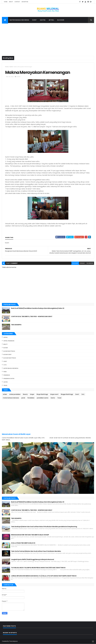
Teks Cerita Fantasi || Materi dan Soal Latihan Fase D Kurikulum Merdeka (36, 551)
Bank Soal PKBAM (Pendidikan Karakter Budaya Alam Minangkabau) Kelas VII (38, 308)
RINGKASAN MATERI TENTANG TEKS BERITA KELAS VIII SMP (30, 535)
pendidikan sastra (9, 379)
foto (5, 365)
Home (6, 2)
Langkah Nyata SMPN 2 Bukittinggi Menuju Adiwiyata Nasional (33, 559)
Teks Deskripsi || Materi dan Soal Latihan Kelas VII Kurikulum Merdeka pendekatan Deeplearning (44, 527)
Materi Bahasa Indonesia (19, 20)
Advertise (25, 2)
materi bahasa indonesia (11, 368)
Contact (17, 2)
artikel (6, 337)
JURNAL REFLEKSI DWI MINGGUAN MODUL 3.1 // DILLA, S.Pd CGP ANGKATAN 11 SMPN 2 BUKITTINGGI (44, 576)
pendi (5, 372)
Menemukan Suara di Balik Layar (16, 434)
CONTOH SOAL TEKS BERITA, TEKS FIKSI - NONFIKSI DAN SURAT (32, 316)
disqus (82, 263)
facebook (90, 263)
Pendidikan (7, 375)
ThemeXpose (13, 641)
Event (34, 20)
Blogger (61, 20)
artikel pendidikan (9, 341)
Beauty (6, 344)
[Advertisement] (48, 38)
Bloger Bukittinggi (9, 351)
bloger (6, 348)
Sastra (43, 20)
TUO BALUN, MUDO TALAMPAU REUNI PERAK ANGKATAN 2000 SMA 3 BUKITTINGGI (38, 568)
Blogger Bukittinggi (10, 358)
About (11, 2)
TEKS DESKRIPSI (16, 325)
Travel (5, 385)
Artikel (51, 20)
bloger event (7, 354)
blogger (75, 263)
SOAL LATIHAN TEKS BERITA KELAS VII (23, 543)
